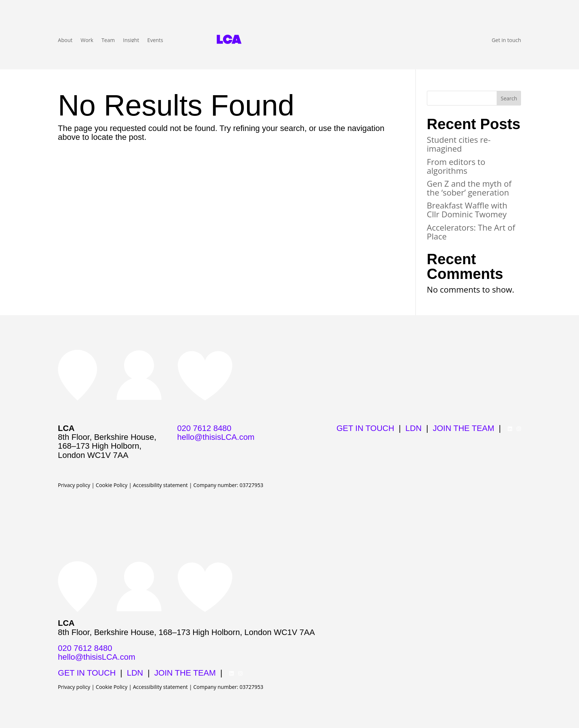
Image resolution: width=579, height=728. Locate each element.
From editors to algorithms (456, 166)
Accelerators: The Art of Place (471, 232)
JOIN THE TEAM (464, 428)
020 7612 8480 (204, 428)
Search (509, 98)
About (65, 41)
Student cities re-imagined (459, 144)
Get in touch (506, 41)
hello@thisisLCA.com (216, 437)
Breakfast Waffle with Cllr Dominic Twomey (467, 210)
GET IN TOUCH (365, 428)
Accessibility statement (160, 485)
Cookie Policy (112, 485)
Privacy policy (74, 485)
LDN (414, 428)
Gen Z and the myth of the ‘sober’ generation (469, 188)
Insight (131, 41)
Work (87, 41)
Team (108, 41)
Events (155, 41)
